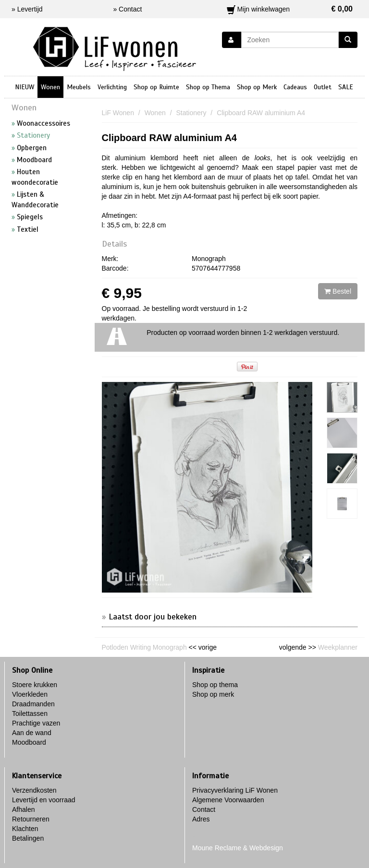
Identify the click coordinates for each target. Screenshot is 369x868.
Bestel (338, 291)
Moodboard (29, 742)
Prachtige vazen (36, 723)
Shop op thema (215, 685)
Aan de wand (32, 733)
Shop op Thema (208, 87)
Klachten (25, 829)
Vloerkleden (30, 694)
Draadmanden (33, 704)
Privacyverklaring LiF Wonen (235, 790)
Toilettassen (30, 713)
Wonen (50, 87)
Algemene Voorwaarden (228, 800)
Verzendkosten (34, 790)
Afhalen (23, 809)
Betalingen (28, 838)
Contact (204, 809)
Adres (201, 819)
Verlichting (112, 87)
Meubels (79, 87)
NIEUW (25, 87)
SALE (346, 87)
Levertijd (30, 9)
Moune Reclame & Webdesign (238, 848)
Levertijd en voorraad (44, 800)
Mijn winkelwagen (290, 9)
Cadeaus (295, 87)
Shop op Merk (257, 87)
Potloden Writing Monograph (144, 647)
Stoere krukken (35, 685)
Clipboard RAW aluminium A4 (170, 138)
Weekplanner (338, 647)
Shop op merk (213, 694)
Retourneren (31, 819)
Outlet (323, 87)
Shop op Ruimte (156, 87)
